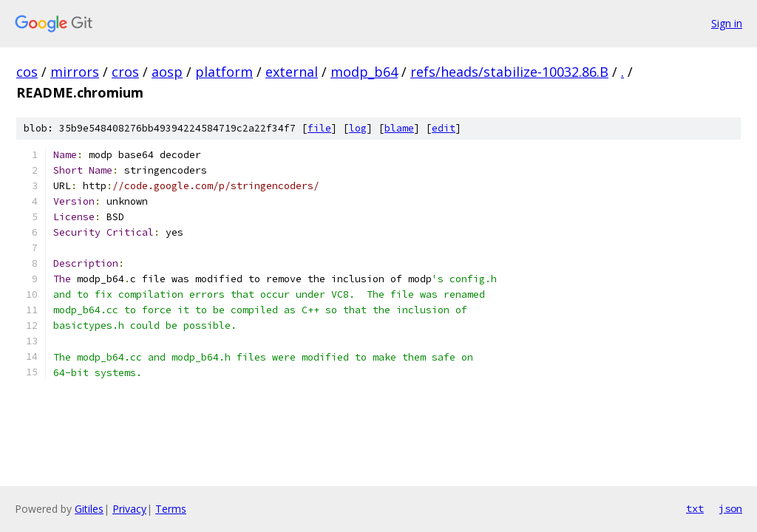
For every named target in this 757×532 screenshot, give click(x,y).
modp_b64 (364, 72)
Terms (171, 509)
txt (695, 508)
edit (444, 128)
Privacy (129, 509)
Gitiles (89, 509)
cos (27, 72)
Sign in (727, 23)
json (730, 508)
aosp (167, 72)
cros (125, 72)
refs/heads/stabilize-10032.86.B (509, 72)
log (358, 128)
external (292, 72)
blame (399, 128)
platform (224, 72)
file (319, 128)
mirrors (75, 72)
